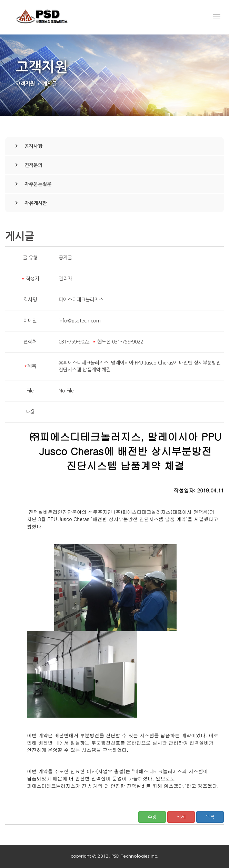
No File (66, 391)
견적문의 (33, 165)
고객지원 (25, 84)
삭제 (181, 817)
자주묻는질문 (38, 184)
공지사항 (33, 146)
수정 (152, 817)
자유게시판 (36, 203)
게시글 (50, 84)
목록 (210, 817)
